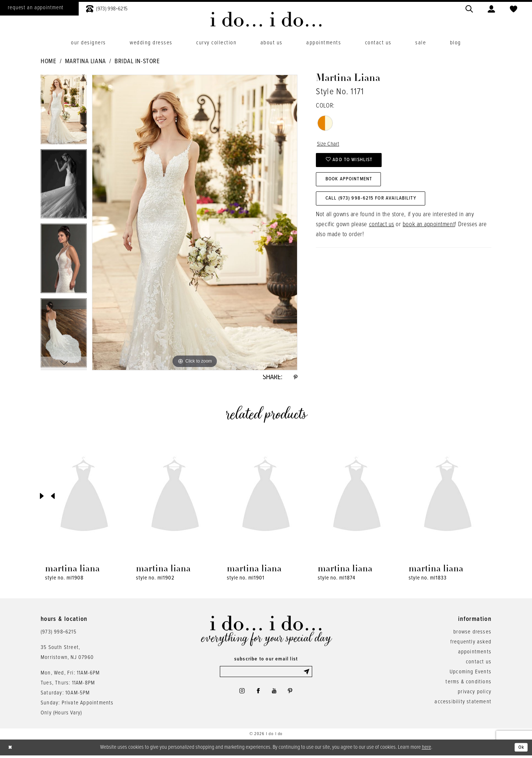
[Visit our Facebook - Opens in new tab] (257, 695)
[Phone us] (107, 8)
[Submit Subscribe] (307, 674)
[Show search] (469, 8)
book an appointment (429, 232)
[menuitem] (107, 8)
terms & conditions (468, 684)
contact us (382, 232)
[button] (491, 8)
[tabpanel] (64, 112)
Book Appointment (353, 184)
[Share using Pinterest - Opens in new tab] (295, 378)
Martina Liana (86, 62)
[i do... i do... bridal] (266, 19)
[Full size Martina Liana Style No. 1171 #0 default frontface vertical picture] (195, 222)
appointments (475, 654)
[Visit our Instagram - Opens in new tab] (239, 695)
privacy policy (475, 694)
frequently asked (471, 644)
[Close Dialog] (11, 750)
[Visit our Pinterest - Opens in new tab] (293, 695)
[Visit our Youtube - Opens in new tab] (275, 695)
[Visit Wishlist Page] (514, 8)
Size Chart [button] (329, 145)
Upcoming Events (470, 674)
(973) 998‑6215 (59, 634)
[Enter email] (266, 674)
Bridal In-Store (137, 62)
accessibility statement (463, 704)
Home (48, 62)
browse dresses (472, 634)
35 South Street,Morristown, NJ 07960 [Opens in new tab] (67, 654)
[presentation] (84, 498)
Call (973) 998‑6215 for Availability (377, 205)
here (427, 749)
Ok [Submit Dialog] (520, 749)
